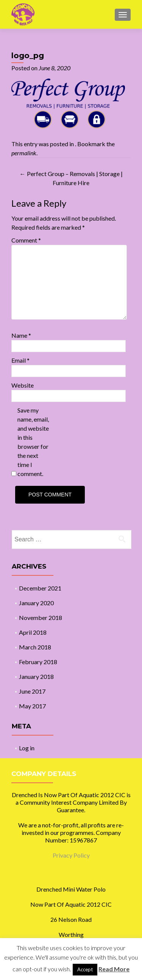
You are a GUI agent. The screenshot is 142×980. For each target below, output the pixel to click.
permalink (24, 153)
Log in (27, 748)
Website (23, 385)
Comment (26, 240)
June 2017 (32, 691)
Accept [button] (85, 969)
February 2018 (38, 662)
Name (21, 335)
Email (20, 360)
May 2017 (32, 706)
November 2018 (41, 618)
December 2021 (40, 588)
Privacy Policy (71, 855)
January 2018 (36, 676)
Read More (114, 969)
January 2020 (36, 603)
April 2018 (33, 632)
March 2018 (35, 647)
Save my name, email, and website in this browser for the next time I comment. (33, 442)
